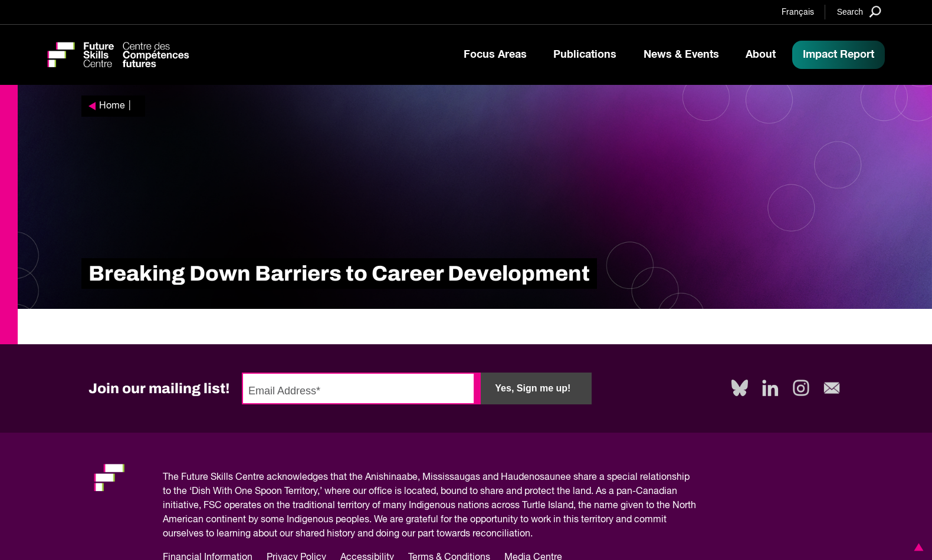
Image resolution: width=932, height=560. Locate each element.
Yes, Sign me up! (533, 388)
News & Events (681, 55)
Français (798, 12)
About (761, 55)
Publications (585, 55)
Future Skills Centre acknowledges (255, 477)
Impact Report (839, 55)
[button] (917, 547)
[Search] (859, 11)
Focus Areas (495, 55)
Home (112, 106)
